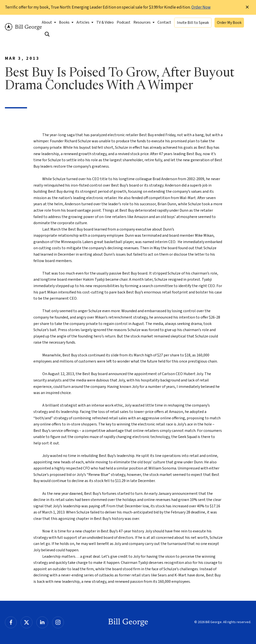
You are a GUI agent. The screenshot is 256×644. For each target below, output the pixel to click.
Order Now (201, 7)
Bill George (23, 27)
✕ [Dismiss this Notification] (247, 7)
